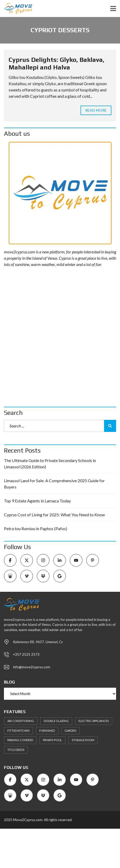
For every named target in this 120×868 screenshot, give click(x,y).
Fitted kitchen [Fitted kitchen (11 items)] (18, 731)
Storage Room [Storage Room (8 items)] (83, 740)
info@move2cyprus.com (32, 667)
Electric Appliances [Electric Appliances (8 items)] (94, 721)
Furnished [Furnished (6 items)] (47, 731)
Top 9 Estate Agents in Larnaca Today (37, 501)
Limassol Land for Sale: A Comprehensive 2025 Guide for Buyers (54, 484)
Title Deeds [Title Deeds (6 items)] (16, 750)
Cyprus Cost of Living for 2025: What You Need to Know (54, 515)
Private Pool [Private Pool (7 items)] (52, 740)
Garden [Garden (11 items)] (70, 731)
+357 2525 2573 (26, 654)
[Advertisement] (60, 337)
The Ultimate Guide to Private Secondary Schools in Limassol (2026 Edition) (50, 463)
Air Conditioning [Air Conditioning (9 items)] (21, 721)
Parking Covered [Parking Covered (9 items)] (20, 740)
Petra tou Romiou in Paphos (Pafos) (36, 528)
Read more (96, 110)
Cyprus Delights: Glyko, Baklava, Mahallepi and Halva (56, 63)
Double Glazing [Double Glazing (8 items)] (56, 721)
